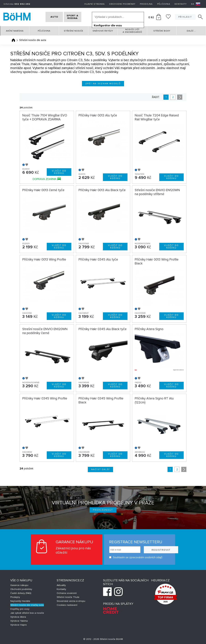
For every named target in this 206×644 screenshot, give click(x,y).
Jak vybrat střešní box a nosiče (27, 613)
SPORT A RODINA (77, 17)
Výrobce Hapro (19, 625)
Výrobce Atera (18, 617)
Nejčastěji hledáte (20, 601)
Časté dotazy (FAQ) (21, 593)
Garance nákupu (19, 585)
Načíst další (101, 469)
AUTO (50, 17)
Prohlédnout (103, 510)
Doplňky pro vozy (20, 609)
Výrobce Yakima (19, 621)
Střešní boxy (162, 31)
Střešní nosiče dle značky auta (27, 605)
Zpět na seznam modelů (103, 84)
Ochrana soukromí (67, 593)
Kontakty (181, 4)
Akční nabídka (15, 31)
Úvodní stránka (13, 40)
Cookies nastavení (67, 605)
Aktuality (61, 585)
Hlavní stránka (94, 4)
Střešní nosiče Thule (68, 597)
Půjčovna (164, 4)
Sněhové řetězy (103, 31)
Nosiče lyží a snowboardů (132, 31)
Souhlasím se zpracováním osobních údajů (127, 557)
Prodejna (146, 4)
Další (191, 31)
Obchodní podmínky (122, 4)
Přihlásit (185, 17)
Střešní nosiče (74, 31)
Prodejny (15, 597)
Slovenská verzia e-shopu (71, 601)
